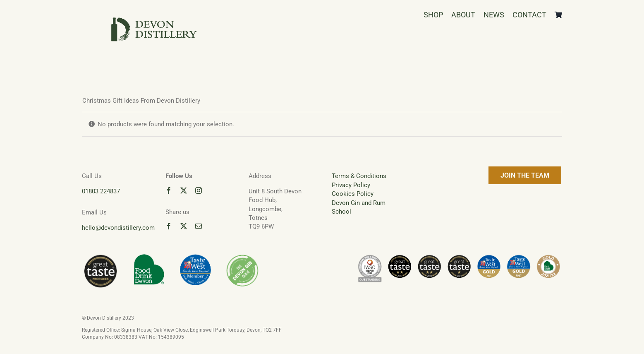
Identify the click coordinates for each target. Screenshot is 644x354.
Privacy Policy (351, 185)
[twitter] (184, 190)
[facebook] (169, 190)
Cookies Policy (353, 194)
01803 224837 (101, 191)
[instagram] (199, 190)
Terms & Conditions (359, 176)
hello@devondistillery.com (118, 228)
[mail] (199, 226)
